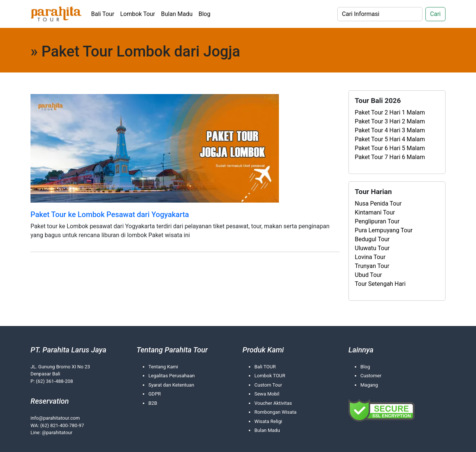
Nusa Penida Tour (378, 204)
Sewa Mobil (267, 394)
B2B (153, 403)
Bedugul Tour (372, 239)
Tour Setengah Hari (380, 284)
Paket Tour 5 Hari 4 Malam (390, 139)
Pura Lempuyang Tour (384, 230)
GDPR (155, 394)
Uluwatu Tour (372, 248)
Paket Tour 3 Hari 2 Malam (390, 121)
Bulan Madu (177, 14)
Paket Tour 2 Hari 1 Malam (390, 112)
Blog (205, 14)
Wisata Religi (268, 421)
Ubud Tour (368, 275)
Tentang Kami (163, 367)
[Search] (380, 14)
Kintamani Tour (375, 212)
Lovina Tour (370, 257)
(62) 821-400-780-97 (62, 425)
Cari (435, 14)
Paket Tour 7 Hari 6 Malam (390, 157)
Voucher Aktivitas (273, 403)
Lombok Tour (138, 14)
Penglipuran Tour (377, 221)
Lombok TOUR (270, 376)
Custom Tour (268, 385)
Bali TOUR (265, 367)
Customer (371, 376)
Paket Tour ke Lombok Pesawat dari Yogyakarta (110, 214)
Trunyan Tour (372, 266)
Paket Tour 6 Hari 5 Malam (390, 148)
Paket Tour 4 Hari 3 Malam (390, 130)
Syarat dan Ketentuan (171, 385)
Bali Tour (103, 14)
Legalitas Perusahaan (172, 376)
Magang (369, 385)
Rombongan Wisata (275, 412)
